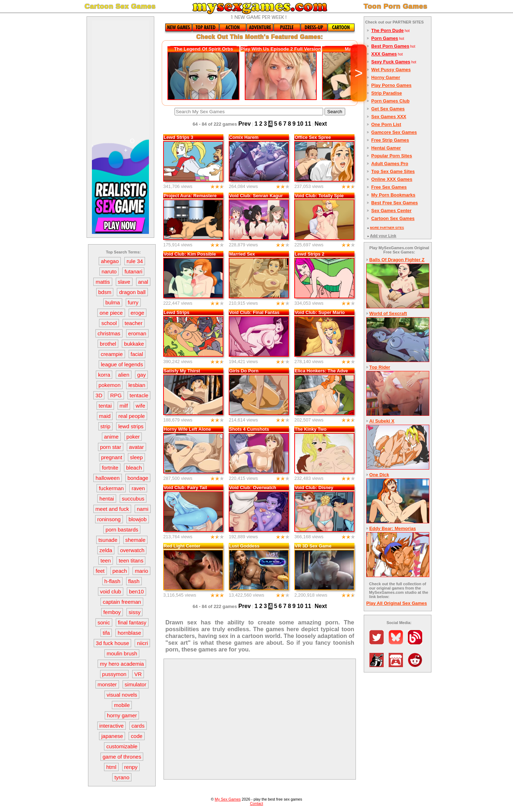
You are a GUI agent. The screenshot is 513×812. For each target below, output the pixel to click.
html (111, 767)
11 (308, 124)
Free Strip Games (390, 140)
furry (133, 302)
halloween (108, 478)
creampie (112, 354)
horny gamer (122, 715)
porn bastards (122, 530)
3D (99, 395)
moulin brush (122, 653)
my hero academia (122, 664)
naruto (109, 271)
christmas (109, 333)
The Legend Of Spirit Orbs (203, 49)
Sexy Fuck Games (391, 62)
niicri (142, 643)
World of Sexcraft (388, 313)
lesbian (137, 385)
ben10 (136, 591)
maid (105, 416)
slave (124, 282)
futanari (133, 271)
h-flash (112, 581)
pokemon (110, 385)
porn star (111, 447)
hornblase (129, 633)
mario (141, 571)
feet (100, 571)
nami (143, 509)
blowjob (138, 519)
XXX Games (384, 54)
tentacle (139, 395)
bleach (134, 468)
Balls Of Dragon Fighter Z (397, 260)
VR (138, 674)
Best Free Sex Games (395, 203)
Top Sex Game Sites (393, 171)
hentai (107, 499)
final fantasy (132, 622)
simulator (136, 684)
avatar (136, 447)
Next (321, 124)
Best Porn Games (390, 46)
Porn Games (385, 38)
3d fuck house (112, 643)
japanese (112, 736)
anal (143, 282)
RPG (116, 395)
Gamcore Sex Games (394, 132)
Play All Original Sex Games (397, 603)
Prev (245, 124)
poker (133, 437)
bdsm (105, 292)
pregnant (112, 457)
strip (105, 426)
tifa (106, 633)
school (109, 323)
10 (300, 124)
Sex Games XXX (389, 117)
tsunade (108, 540)
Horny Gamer (386, 77)
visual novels (122, 695)
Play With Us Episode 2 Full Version (281, 49)
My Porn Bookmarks (393, 195)
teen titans (131, 560)
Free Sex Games (389, 187)
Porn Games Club (390, 101)
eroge (138, 313)
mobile (122, 705)
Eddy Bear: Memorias (393, 528)
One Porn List (386, 124)
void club (111, 591)
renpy (131, 767)
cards (138, 726)
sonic (104, 622)
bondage (138, 478)
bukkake (134, 344)
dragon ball (132, 292)
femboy (112, 612)
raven (138, 488)
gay (141, 375)
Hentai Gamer (386, 148)
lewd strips (131, 426)
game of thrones (122, 757)
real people (131, 416)
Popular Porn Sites (392, 156)
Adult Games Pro (390, 164)
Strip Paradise (387, 93)
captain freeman (122, 602)
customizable (122, 746)
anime (111, 437)
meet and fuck (112, 509)
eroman (137, 333)
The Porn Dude (387, 30)
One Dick (379, 475)
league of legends (122, 364)
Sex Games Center (391, 211)
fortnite (110, 468)
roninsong (109, 519)
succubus (133, 499)
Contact (257, 803)
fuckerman (111, 488)
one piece (111, 313)
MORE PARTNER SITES (387, 228)
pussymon (114, 674)
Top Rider (380, 367)
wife (141, 406)
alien (124, 375)
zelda (106, 550)
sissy (134, 612)
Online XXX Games (392, 179)
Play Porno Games (391, 85)
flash (134, 581)
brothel (108, 344)
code (137, 736)
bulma (113, 302)
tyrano (122, 777)
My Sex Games (228, 799)
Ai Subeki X (382, 421)
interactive (112, 726)
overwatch (132, 550)
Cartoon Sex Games (393, 218)
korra (104, 375)
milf (124, 406)
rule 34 (135, 261)
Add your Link (383, 236)
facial (137, 354)
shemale (136, 540)
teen (106, 560)
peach (120, 571)
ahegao (110, 261)
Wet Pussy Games (391, 70)
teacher (134, 323)
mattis (103, 282)
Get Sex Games (388, 109)
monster (107, 684)
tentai (105, 406)
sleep (136, 457)
